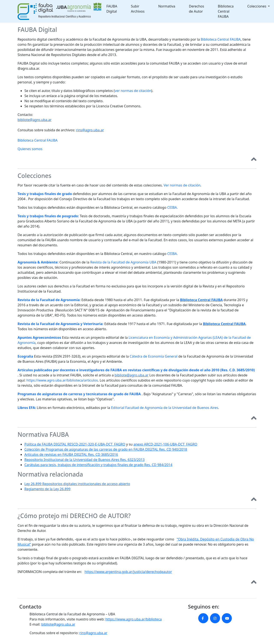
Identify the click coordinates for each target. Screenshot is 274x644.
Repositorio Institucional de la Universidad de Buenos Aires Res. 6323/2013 (84, 460)
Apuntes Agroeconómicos (39, 338)
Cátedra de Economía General (154, 356)
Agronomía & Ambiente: (38, 262)
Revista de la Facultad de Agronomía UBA (123, 262)
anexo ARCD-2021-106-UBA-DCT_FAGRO (165, 444)
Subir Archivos (138, 9)
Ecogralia (25, 356)
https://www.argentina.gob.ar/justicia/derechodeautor (128, 572)
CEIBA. (172, 207)
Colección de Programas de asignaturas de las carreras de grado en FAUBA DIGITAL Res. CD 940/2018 (106, 449)
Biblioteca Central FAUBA (226, 11)
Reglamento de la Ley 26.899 (47, 489)
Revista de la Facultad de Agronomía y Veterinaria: (60, 324)
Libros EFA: (27, 408)
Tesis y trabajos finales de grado (45, 194)
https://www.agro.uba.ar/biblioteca (133, 619)
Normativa (167, 6)
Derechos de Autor (197, 9)
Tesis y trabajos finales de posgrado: (48, 216)
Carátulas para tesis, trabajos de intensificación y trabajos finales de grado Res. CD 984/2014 (98, 465)
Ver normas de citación (182, 185)
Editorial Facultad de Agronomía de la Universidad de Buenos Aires (165, 408)
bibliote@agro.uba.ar (35, 120)
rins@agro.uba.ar (90, 130)
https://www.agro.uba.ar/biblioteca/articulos (62, 380)
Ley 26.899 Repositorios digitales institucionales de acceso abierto (77, 484)
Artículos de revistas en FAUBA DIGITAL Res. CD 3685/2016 (71, 455)
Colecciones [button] (257, 6)
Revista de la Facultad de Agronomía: (49, 300)
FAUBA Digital (112, 9)
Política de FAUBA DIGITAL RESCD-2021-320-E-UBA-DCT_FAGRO (75, 444)
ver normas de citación (133, 91)
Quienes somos (30, 149)
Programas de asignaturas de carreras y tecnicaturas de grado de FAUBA (79, 394)
